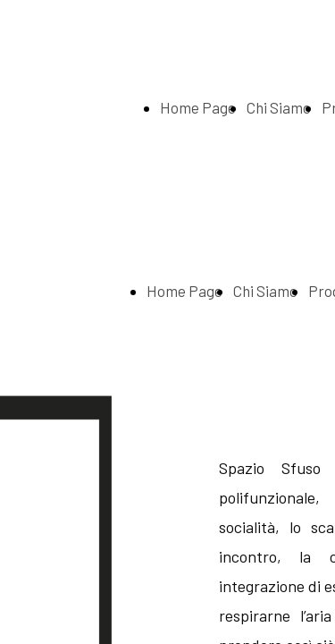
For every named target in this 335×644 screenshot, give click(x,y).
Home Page (198, 107)
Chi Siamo (279, 107)
